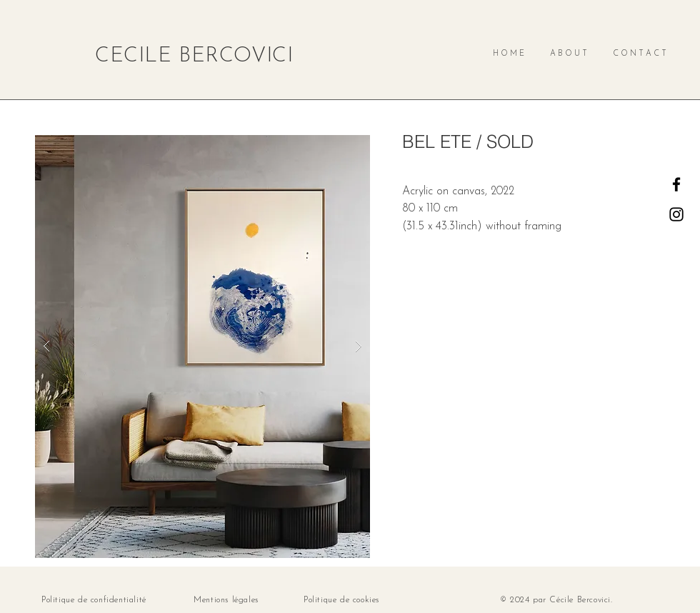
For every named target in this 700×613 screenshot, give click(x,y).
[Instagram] (676, 214)
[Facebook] (676, 184)
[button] (202, 347)
